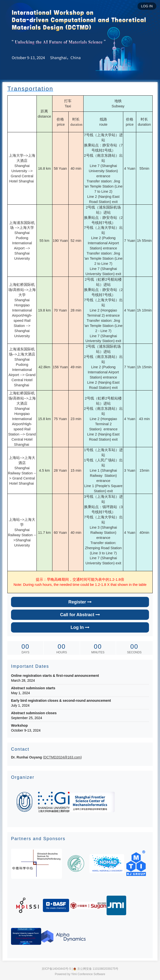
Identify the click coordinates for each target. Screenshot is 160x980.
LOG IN (147, 6)
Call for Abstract (80, 615)
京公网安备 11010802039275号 (96, 969)
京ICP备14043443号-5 (56, 969)
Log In (80, 627)
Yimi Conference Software (88, 974)
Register (80, 602)
